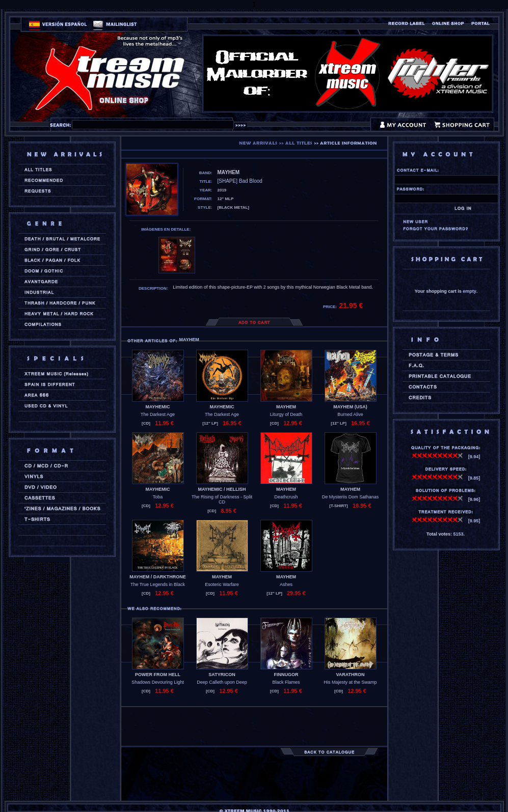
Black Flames (286, 682)
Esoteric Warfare (222, 584)
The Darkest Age (158, 414)
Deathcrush (286, 497)
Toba (158, 497)
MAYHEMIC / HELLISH (222, 489)
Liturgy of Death (286, 414)
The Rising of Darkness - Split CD (222, 499)
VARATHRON (350, 675)
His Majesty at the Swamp (350, 682)
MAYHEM (286, 407)
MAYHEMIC (157, 407)
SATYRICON (222, 675)
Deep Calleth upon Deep (222, 682)
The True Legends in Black (158, 584)
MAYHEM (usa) (350, 407)
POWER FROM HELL (158, 675)
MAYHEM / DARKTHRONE (158, 577)
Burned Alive (350, 414)
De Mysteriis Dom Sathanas (351, 497)
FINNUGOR (286, 675)
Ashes (286, 584)
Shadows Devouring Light (158, 682)
